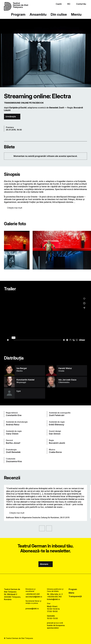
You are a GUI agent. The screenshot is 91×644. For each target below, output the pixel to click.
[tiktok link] (52, 581)
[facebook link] (39, 581)
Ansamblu (38, 14)
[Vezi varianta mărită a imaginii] (17, 250)
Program (18, 14)
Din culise (59, 14)
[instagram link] (45, 581)
